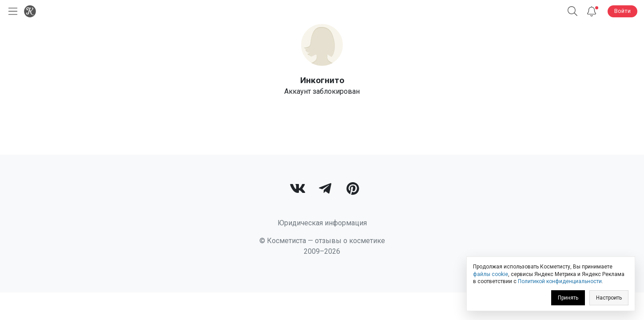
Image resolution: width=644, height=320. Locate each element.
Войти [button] (622, 11)
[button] (572, 11)
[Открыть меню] (11, 11)
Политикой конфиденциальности (560, 281)
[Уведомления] (592, 11)
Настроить (609, 298)
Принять (568, 298)
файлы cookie (491, 274)
